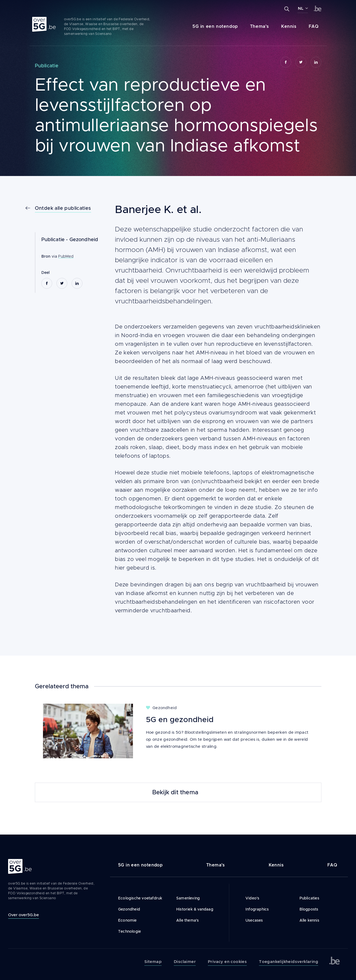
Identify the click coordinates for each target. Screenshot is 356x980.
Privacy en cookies (227, 962)
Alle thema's (187, 920)
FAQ (314, 26)
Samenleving (188, 898)
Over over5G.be (24, 915)
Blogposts (309, 909)
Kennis (289, 26)
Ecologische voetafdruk (140, 898)
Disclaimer (185, 962)
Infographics (257, 909)
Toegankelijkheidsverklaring (289, 962)
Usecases (254, 920)
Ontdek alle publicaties (63, 208)
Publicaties (309, 898)
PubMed (66, 256)
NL (301, 8)
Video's (252, 898)
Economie (127, 920)
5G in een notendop (215, 26)
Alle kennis (309, 920)
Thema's (259, 26)
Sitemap (153, 962)
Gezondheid (84, 240)
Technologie (129, 931)
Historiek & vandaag (195, 909)
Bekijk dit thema (175, 792)
